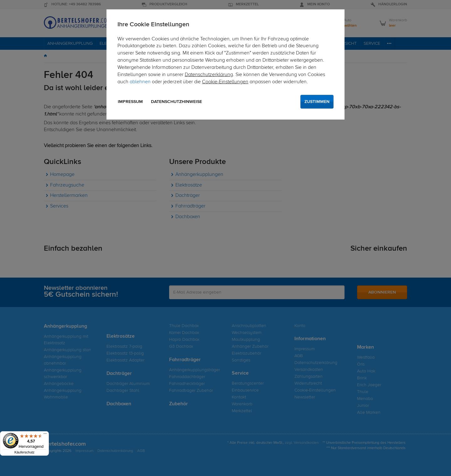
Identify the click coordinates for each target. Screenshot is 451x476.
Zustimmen (317, 102)
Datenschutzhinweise (176, 102)
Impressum (130, 102)
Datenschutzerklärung (209, 75)
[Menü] (45, 435)
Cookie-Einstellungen (225, 82)
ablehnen (140, 82)
